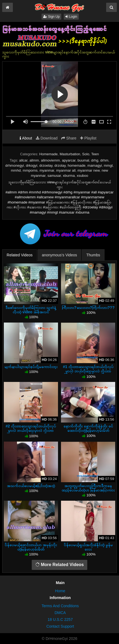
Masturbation (70, 154)
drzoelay (46, 165)
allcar (23, 160)
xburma (69, 176)
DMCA (60, 613)
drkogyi (32, 165)
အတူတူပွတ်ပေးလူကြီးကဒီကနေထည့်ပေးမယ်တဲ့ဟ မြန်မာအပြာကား (88, 488)
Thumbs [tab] (93, 255)
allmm (34, 160)
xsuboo (82, 176)
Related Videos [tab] (20, 255)
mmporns (30, 170)
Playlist (88, 138)
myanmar (47, 170)
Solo (86, 154)
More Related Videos (60, 565)
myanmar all (66, 170)
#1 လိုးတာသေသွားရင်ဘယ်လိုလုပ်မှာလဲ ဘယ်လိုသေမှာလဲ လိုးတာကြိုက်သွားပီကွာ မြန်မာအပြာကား (88, 371)
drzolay (60, 165)
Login (71, 17)
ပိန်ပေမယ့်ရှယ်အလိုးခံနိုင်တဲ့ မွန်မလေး (88, 547)
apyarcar (69, 160)
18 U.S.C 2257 (60, 619)
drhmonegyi (14, 165)
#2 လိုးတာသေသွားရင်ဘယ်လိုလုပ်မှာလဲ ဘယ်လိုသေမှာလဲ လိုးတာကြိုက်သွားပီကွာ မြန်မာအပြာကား (31, 430)
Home (60, 591)
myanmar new (88, 170)
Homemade (49, 154)
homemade (76, 165)
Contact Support (60, 626)
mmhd (16, 170)
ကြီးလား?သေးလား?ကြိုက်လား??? (88, 308)
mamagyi (95, 165)
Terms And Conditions (60, 606)
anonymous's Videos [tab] (59, 255)
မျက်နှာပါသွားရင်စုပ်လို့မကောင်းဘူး (31, 367)
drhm (104, 160)
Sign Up (51, 17)
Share (69, 138)
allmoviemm (50, 160)
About (26, 138)
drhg (95, 160)
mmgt (108, 165)
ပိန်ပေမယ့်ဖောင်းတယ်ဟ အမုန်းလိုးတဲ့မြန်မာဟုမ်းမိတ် (31, 547)
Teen (95, 154)
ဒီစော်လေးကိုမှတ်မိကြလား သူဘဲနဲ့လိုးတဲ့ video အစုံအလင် (31, 310)
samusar (54, 176)
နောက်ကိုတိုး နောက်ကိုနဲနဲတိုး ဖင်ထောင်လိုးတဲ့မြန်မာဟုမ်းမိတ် (88, 428)
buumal (83, 160)
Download (47, 138)
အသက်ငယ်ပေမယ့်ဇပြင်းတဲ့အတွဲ (31, 486)
